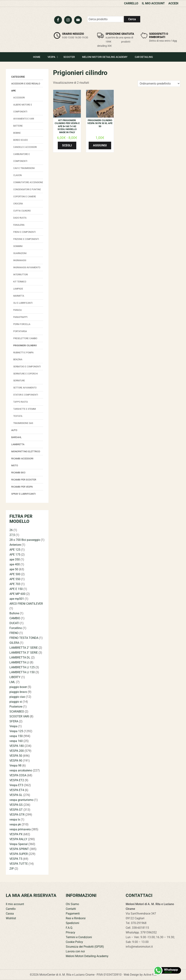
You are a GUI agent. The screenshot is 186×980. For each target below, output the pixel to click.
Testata (18, 416)
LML (12, 682)
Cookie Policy (74, 942)
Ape (13, 91)
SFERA (14, 721)
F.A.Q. (69, 928)
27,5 (12, 535)
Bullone (14, 613)
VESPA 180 (17, 746)
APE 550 (15, 579)
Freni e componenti (24, 232)
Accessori (19, 98)
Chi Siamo (72, 904)
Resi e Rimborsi (76, 918)
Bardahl (16, 437)
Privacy (70, 932)
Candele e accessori (25, 147)
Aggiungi (100, 145)
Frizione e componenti (26, 239)
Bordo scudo (21, 140)
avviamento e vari (24, 119)
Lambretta (18, 444)
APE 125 (15, 550)
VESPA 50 (16, 756)
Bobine (17, 133)
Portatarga (20, 331)
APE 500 (15, 574)
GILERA (14, 643)
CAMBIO (15, 618)
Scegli (67, 145)
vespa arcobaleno (21, 770)
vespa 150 (16, 736)
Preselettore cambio (25, 338)
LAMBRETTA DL (20, 657)
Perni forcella (22, 324)
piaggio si (16, 702)
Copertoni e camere (25, 197)
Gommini (18, 246)
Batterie (18, 126)
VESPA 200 (17, 751)
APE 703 (15, 584)
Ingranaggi (20, 260)
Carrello (11, 909)
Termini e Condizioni (79, 937)
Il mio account (15, 904)
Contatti (71, 909)
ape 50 (14, 569)
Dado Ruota (20, 218)
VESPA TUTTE (19, 864)
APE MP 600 (17, 594)
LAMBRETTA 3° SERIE (24, 653)
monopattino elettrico (26, 451)
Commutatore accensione (28, 182)
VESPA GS (16, 805)
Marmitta (19, 296)
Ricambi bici (18, 473)
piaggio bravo (18, 692)
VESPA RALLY (18, 839)
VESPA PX (16, 834)
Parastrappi (20, 317)
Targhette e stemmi (25, 409)
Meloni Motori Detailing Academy (87, 956)
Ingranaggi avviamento (27, 268)
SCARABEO (17, 711)
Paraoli (18, 310)
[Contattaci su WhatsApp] (167, 971)
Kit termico (20, 282)
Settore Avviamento (25, 388)
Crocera (18, 204)
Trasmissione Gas (23, 423)
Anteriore (15, 545)
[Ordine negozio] (159, 84)
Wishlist (11, 918)
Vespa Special (19, 844)
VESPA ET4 (17, 790)
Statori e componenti (26, 395)
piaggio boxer (18, 687)
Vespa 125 (16, 731)
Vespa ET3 (16, 785)
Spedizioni (72, 923)
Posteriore (16, 707)
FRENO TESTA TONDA (24, 638)
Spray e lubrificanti (24, 494)
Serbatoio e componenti (27, 367)
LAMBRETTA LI (19, 662)
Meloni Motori (27, 27)
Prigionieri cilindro (25, 346)
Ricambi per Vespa (22, 487)
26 (11, 530)
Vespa (13, 726)
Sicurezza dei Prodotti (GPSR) (85, 947)
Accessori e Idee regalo (26, 84)
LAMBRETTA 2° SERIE (24, 648)
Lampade (18, 289)
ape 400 (15, 564)
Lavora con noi (75, 951)
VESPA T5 (16, 859)
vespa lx (15, 820)
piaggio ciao (17, 697)
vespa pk (15, 824)
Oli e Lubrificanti (23, 303)
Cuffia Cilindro (22, 211)
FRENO (14, 633)
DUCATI (14, 623)
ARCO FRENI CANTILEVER (26, 604)
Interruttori (21, 275)
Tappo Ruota (21, 402)
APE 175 (15, 555)
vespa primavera (20, 829)
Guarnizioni (20, 253)
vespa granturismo (21, 800)
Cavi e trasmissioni (24, 168)
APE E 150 (16, 589)
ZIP (12, 869)
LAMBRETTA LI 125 (22, 667)
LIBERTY (15, 677)
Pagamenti (73, 914)
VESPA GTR (17, 815)
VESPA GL (16, 795)
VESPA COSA (18, 775)
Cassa (10, 914)
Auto (14, 430)
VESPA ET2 (17, 780)
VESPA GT (16, 810)
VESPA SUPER (19, 854)
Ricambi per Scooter (24, 480)
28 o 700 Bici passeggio (25, 540)
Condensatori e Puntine (27, 189)
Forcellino (16, 628)
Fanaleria (19, 225)
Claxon (18, 175)
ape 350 (15, 559)
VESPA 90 (16, 761)
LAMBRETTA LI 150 (22, 672)
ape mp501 (17, 599)
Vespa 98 (15, 766)
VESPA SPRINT (19, 849)
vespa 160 (16, 741)
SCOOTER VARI (19, 716)
